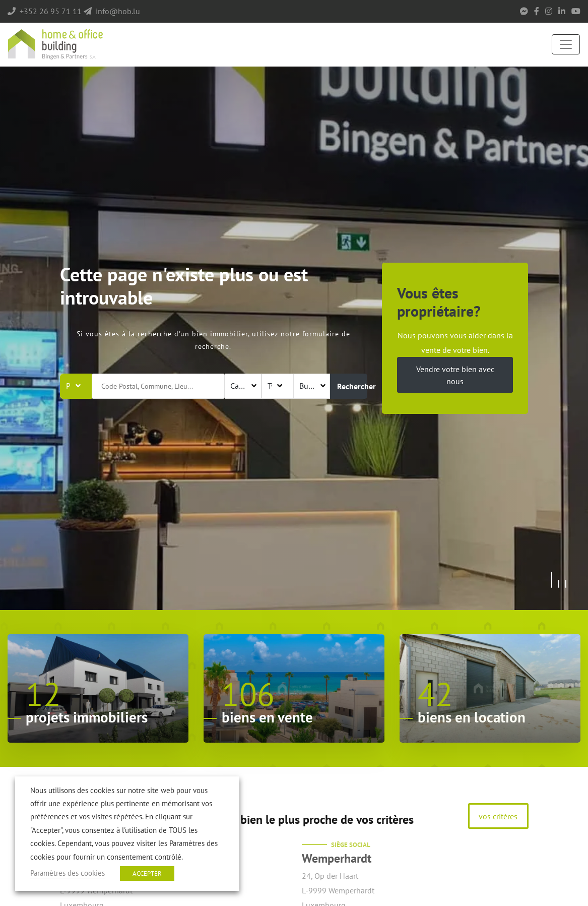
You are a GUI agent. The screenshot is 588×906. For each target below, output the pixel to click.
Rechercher (352, 386)
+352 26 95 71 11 (51, 11)
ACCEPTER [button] (147, 873)
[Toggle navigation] (566, 44)
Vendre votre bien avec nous (455, 375)
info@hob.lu (118, 11)
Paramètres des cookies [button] (68, 873)
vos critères (498, 816)
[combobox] (243, 386)
